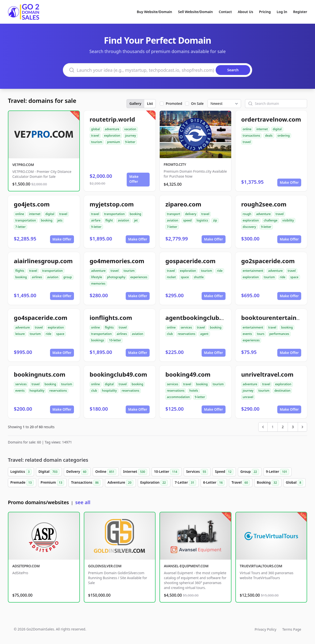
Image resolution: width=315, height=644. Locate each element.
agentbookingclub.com (199, 318)
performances (279, 334)
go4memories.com (117, 261)
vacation (130, 129)
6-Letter (214, 483)
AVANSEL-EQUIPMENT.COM (186, 566)
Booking (268, 483)
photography (116, 277)
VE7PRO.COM (23, 165)
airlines (37, 277)
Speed (224, 472)
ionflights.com (111, 318)
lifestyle (97, 277)
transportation (26, 220)
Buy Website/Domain (154, 12)
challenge (271, 220)
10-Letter (167, 472)
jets (60, 220)
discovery (249, 227)
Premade (22, 483)
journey (131, 136)
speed (187, 220)
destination (282, 391)
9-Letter (278, 472)
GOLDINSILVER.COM (105, 566)
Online (106, 472)
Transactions (86, 483)
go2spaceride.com (268, 261)
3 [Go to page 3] (293, 427)
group (68, 277)
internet (262, 129)
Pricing (265, 12)
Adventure (120, 483)
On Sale (197, 103)
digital (277, 129)
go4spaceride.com (41, 318)
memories (98, 284)
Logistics (21, 472)
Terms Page (292, 629)
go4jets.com (32, 204)
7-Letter (185, 483)
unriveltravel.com (267, 374)
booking (47, 220)
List (150, 103)
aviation (123, 220)
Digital (49, 472)
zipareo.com (183, 204)
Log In (282, 12)
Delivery (77, 472)
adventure (112, 129)
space (185, 277)
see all (83, 502)
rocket (171, 277)
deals (269, 136)
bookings (98, 340)
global (96, 129)
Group (250, 472)
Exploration (154, 483)
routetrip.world (112, 119)
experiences (139, 277)
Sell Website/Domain (195, 12)
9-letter (130, 142)
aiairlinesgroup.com (43, 261)
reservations (186, 334)
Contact (225, 12)
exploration (112, 136)
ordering (284, 136)
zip (215, 220)
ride (220, 271)
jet (136, 220)
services (186, 327)
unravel (248, 397)
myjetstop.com (112, 204)
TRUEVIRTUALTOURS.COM (261, 566)
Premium (52, 483)
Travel (241, 483)
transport (174, 214)
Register (300, 12)
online (247, 129)
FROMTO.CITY (175, 164)
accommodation (178, 397)
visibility (288, 220)
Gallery (135, 103)
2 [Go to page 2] (283, 427)
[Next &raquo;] (302, 427)
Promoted (174, 103)
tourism (97, 142)
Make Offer (134, 179)
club (170, 334)
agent (204, 334)
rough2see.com (264, 204)
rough (247, 214)
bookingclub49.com (118, 374)
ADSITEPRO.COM (26, 566)
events (247, 334)
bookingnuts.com (40, 374)
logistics (202, 220)
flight (109, 220)
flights (20, 271)
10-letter (115, 340)
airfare (96, 220)
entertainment (253, 271)
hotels (194, 391)
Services (197, 472)
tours (261, 334)
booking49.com (188, 374)
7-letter (20, 227)
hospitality (37, 391)
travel (95, 136)
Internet (135, 472)
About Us (245, 12)
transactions (252, 136)
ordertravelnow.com (271, 119)
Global (295, 483)
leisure (20, 334)
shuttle (199, 277)
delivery (191, 214)
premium (114, 142)
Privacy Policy (265, 629)
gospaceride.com (190, 261)
